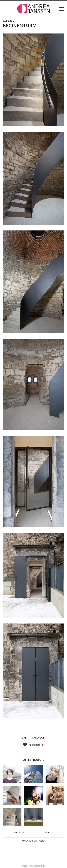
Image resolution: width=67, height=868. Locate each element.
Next (49, 832)
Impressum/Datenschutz (34, 866)
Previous (18, 832)
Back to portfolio (33, 841)
